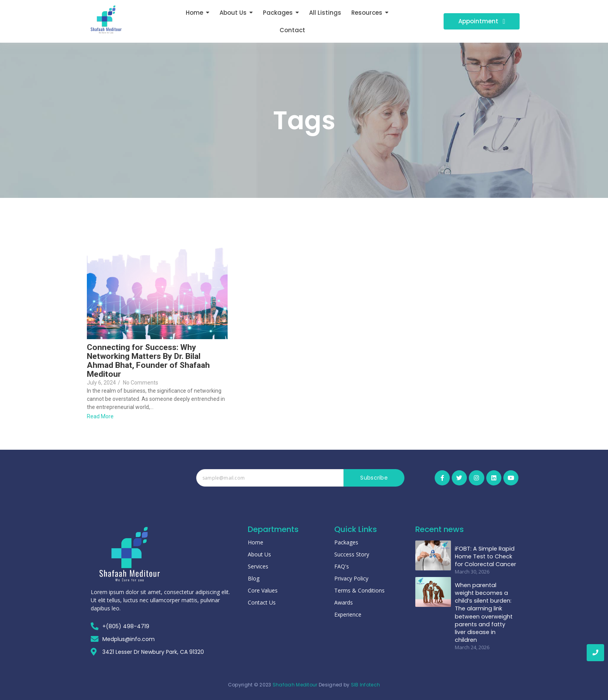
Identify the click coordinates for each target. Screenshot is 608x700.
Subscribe (374, 478)
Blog (254, 578)
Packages (346, 542)
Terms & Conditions (359, 590)
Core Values (263, 590)
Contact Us (262, 602)
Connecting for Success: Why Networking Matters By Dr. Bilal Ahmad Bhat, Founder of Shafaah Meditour (148, 361)
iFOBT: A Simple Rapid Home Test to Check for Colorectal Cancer (484, 551)
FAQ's (342, 566)
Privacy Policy (351, 578)
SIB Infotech (366, 685)
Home (256, 542)
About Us (259, 554)
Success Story (352, 554)
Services (258, 566)
